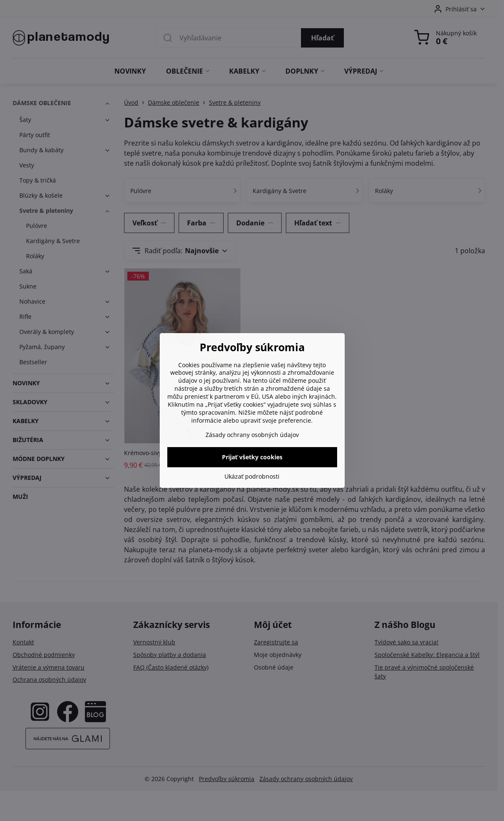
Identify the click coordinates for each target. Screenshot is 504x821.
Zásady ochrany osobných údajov (252, 435)
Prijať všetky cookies (252, 457)
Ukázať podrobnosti (252, 476)
